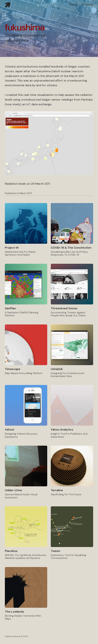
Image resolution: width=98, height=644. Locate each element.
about (74, 5)
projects (88, 5)
